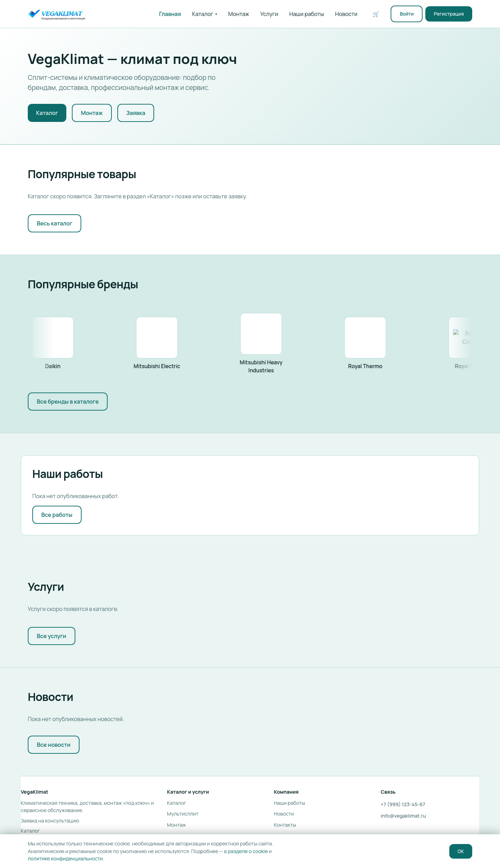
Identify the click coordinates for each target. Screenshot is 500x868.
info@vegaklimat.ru (403, 816)
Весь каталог (55, 223)
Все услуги (52, 636)
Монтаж (239, 14)
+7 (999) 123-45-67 (403, 804)
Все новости (54, 745)
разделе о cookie (248, 851)
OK (461, 851)
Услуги (269, 14)
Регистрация (449, 14)
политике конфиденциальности (65, 858)
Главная (170, 14)
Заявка (136, 113)
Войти (407, 14)
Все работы (57, 515)
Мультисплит (183, 814)
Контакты (285, 825)
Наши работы (307, 14)
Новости (346, 14)
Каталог (205, 14)
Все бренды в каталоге (68, 402)
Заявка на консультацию (50, 821)
